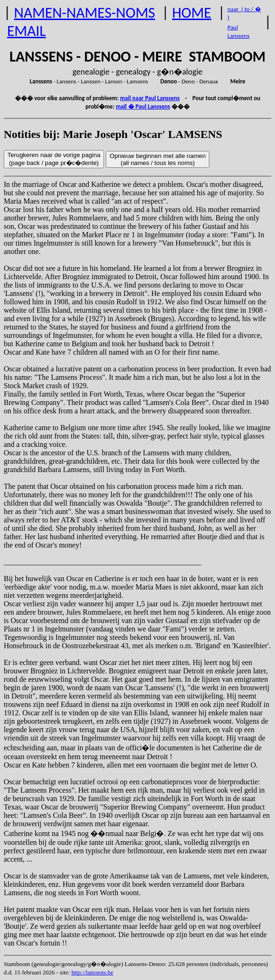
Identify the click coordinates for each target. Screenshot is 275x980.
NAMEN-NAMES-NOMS (85, 13)
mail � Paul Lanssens (143, 106)
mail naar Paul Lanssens (150, 98)
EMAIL (26, 31)
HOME (192, 13)
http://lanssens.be (92, 972)
